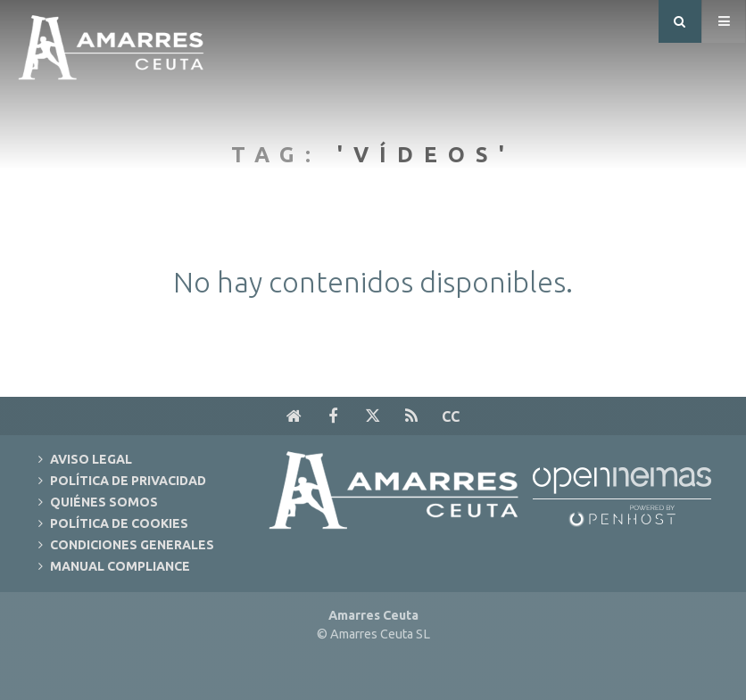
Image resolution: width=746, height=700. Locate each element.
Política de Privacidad (128, 481)
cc (451, 416)
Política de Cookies (119, 523)
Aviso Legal (91, 459)
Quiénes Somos (104, 502)
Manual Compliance (120, 566)
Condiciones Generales (132, 545)
